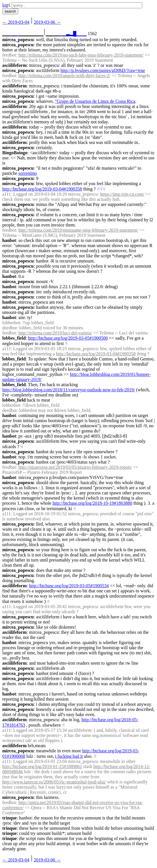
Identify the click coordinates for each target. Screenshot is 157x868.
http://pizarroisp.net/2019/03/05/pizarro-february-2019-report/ (75, 467)
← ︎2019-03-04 (16, 22)
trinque (10, 818)
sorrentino (28, 173)
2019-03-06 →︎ (48, 22)
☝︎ (98, 189)
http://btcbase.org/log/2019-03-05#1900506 (68, 338)
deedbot (10, 328)
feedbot (9, 55)
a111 (7, 194)
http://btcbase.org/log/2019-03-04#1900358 (42, 189)
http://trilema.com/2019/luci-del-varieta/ (55, 333)
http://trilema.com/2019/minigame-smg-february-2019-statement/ (78, 230)
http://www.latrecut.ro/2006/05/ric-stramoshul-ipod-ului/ (54, 782)
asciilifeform (14, 65)
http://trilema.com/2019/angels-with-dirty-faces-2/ (64, 76)
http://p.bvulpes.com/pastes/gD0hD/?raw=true (103, 70)
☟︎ (101, 189)
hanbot (9, 240)
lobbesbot (11, 323)
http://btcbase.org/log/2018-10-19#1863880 (92, 503)
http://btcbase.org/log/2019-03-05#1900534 (69, 586)
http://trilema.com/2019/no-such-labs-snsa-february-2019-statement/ (81, 55)
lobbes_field (14, 338)
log (5, 5)
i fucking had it (69, 756)
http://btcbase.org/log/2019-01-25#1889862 (42, 766)
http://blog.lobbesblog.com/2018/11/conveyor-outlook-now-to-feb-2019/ (69, 390)
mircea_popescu (18, 40)
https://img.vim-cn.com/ (122, 194)
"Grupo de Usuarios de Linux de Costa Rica (95, 101)
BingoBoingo (15, 153)
